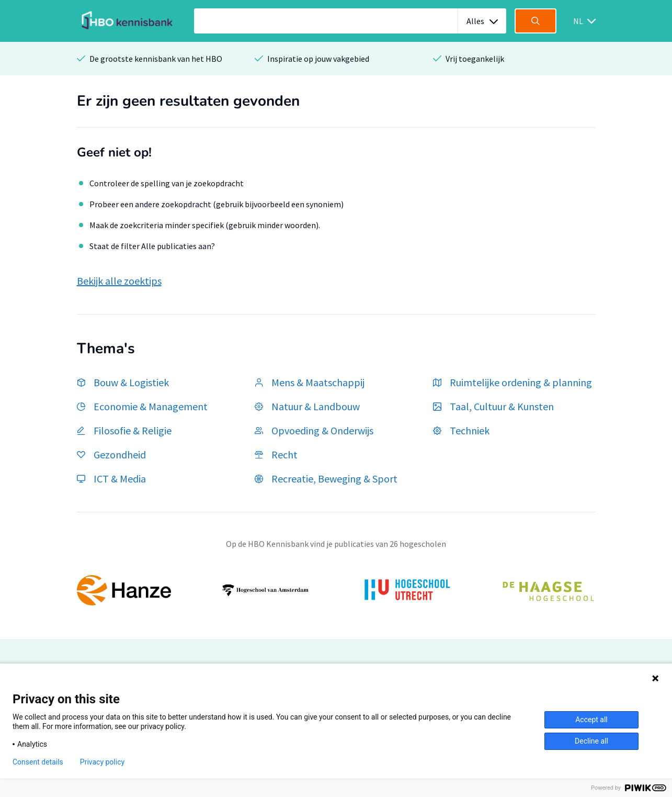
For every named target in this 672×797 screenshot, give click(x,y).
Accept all (591, 720)
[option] (336, 590)
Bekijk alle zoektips (119, 281)
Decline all (591, 741)
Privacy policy (102, 762)
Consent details (38, 762)
